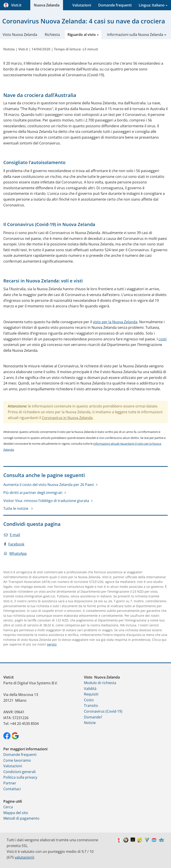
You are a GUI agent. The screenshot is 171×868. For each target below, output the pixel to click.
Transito (91, 706)
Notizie (90, 723)
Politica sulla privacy (20, 777)
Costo (89, 700)
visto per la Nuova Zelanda (115, 322)
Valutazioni (82, 5)
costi (163, 339)
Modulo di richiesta (100, 683)
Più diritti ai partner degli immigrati (33, 493)
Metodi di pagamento (21, 818)
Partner (10, 783)
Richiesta (52, 35)
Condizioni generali (19, 772)
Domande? (93, 717)
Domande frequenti (115, 5)
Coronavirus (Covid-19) (103, 711)
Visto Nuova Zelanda (20, 35)
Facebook (14, 544)
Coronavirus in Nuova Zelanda (67, 418)
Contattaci (12, 789)
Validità (90, 689)
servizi (52, 644)
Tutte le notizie (16, 508)
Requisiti (91, 694)
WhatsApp (15, 553)
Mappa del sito (16, 813)
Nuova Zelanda (47, 5)
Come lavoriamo (17, 760)
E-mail (12, 535)
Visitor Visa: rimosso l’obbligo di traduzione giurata (46, 501)
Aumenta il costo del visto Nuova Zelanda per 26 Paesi (49, 485)
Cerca (8, 807)
